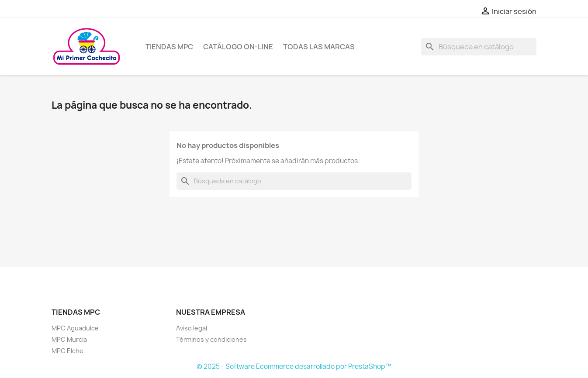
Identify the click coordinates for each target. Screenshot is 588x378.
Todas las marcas (319, 47)
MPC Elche (67, 351)
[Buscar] (479, 47)
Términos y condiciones (211, 339)
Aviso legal (192, 328)
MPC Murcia (69, 339)
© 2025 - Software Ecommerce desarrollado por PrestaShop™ (294, 366)
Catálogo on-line (238, 47)
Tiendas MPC (169, 47)
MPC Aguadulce (75, 328)
